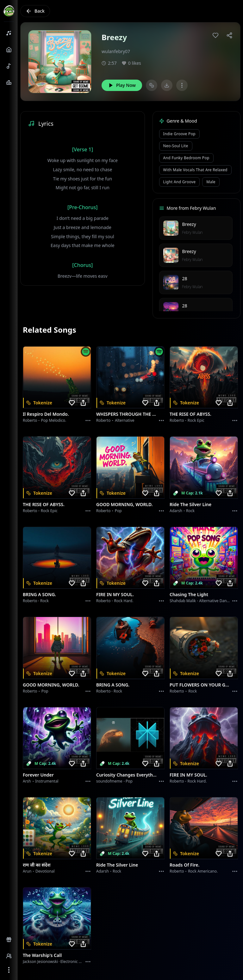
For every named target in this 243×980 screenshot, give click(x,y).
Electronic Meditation (79, 962)
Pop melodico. (54, 420)
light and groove (180, 182)
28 (185, 278)
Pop (118, 511)
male (211, 182)
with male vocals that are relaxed (195, 170)
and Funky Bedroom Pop (186, 158)
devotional (45, 871)
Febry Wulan (193, 232)
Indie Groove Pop (179, 134)
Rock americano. (203, 871)
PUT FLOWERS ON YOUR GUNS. (200, 685)
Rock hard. (124, 601)
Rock (190, 511)
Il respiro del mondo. (46, 414)
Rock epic (196, 420)
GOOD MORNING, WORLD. (125, 504)
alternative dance (215, 601)
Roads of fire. (184, 865)
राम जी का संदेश (37, 865)
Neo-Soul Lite (176, 146)
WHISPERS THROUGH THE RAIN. (127, 414)
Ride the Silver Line (190, 504)
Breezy (189, 224)
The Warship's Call (42, 955)
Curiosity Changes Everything (127, 775)
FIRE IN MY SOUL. (115, 594)
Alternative (125, 420)
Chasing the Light (189, 594)
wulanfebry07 (116, 51)
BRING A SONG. (39, 594)
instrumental (47, 781)
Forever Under (38, 775)
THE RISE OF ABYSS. (190, 414)
